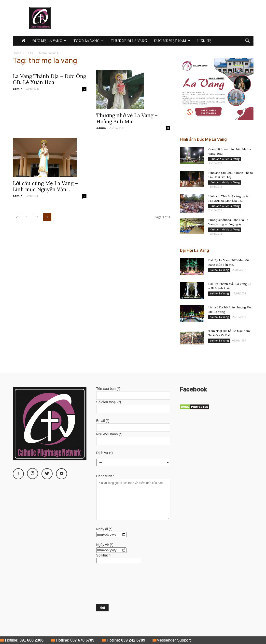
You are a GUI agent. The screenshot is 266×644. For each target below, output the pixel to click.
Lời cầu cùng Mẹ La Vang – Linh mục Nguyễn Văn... (45, 186)
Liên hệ (204, 41)
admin (18, 89)
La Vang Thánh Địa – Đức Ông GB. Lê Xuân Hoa (49, 79)
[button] (248, 41)
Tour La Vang (89, 41)
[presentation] (116, 586)
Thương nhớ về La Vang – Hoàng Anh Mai (127, 118)
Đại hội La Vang (219, 270)
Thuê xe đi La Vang (129, 41)
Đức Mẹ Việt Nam (172, 41)
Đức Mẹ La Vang (49, 41)
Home (17, 53)
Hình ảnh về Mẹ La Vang (225, 159)
